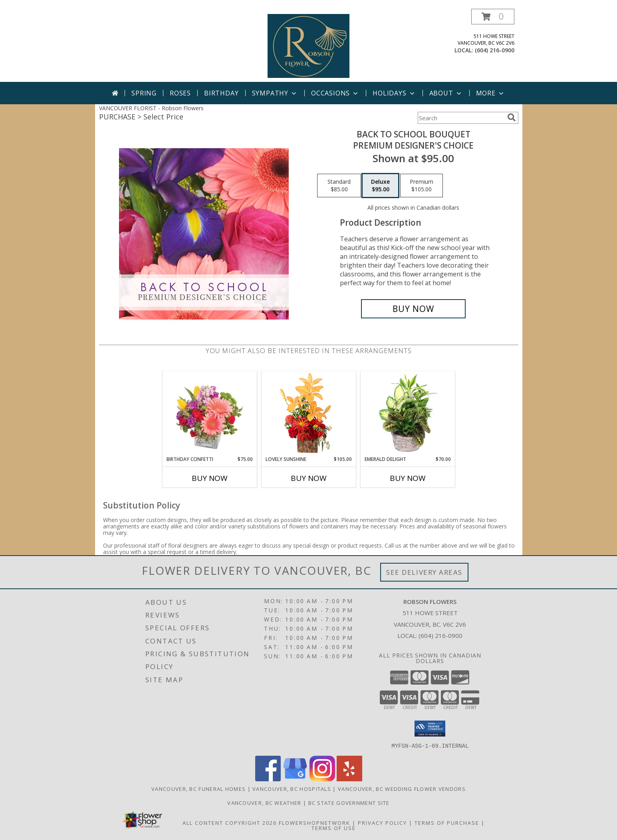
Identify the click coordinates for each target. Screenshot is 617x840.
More (491, 93)
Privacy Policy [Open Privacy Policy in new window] (382, 822)
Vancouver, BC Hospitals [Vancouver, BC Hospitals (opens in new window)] (292, 788)
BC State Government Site (349, 802)
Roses (180, 93)
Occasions (335, 93)
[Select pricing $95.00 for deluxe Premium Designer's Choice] (380, 186)
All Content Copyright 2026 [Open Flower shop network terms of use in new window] (230, 822)
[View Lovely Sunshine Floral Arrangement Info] (308, 414)
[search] (512, 117)
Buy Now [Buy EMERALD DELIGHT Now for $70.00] (408, 478)
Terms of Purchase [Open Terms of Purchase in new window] (447, 822)
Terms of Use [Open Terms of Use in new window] (334, 828)
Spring (144, 93)
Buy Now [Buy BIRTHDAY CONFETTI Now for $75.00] (210, 478)
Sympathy (275, 93)
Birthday (221, 93)
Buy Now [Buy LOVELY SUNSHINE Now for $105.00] (309, 478)
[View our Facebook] (268, 779)
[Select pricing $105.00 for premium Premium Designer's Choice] (422, 186)
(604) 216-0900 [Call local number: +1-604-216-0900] (495, 50)
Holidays (394, 93)
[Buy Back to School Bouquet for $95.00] (414, 309)
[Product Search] (461, 118)
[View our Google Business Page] (295, 779)
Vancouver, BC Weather (264, 802)
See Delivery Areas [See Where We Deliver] (424, 572)
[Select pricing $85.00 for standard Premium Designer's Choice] (339, 186)
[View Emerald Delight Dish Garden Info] (408, 413)
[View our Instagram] (322, 779)
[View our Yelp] (349, 779)
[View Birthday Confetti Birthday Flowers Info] (209, 413)
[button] (493, 17)
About (446, 93)
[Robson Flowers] (309, 45)
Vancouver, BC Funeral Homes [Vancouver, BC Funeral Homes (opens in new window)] (198, 788)
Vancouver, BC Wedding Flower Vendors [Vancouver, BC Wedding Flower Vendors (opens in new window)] (402, 788)
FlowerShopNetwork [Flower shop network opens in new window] (314, 822)
